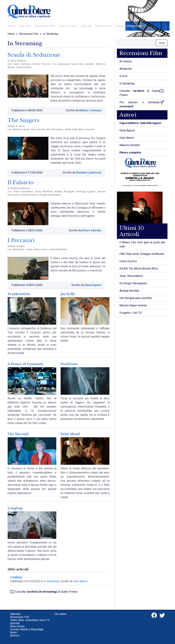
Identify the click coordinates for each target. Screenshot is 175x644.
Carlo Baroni (80, 581)
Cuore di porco (128, 261)
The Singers (23, 120)
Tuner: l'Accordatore (131, 276)
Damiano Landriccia (89, 173)
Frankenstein (19, 294)
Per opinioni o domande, (142, 104)
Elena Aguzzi (93, 285)
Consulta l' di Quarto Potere (44, 592)
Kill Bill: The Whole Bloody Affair (139, 269)
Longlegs (15, 508)
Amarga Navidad (129, 291)
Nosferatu (69, 364)
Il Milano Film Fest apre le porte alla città (142, 244)
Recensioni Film (45, 26)
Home (11, 26)
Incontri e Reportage (129, 26)
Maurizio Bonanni (130, 145)
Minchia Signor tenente (133, 305)
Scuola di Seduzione (34, 55)
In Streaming (51, 34)
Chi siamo (60, 614)
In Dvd (123, 76)
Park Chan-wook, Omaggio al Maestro (142, 254)
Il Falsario (21, 182)
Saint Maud (70, 434)
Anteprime (126, 69)
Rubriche (25, 26)
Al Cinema (125, 61)
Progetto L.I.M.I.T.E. (131, 313)
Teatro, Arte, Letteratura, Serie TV (30, 620)
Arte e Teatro (68, 26)
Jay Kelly (68, 294)
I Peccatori (21, 240)
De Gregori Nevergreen (133, 283)
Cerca (162, 43)
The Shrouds (18, 434)
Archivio (15, 636)
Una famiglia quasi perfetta (136, 298)
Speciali (86, 26)
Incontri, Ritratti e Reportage (27, 629)
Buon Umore (103, 26)
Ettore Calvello (92, 230)
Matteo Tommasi (90, 110)
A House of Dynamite (26, 364)
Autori (14, 632)
